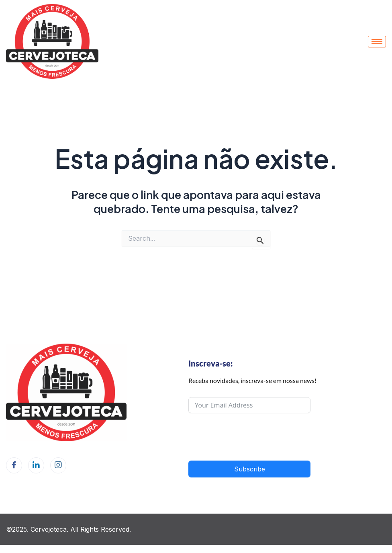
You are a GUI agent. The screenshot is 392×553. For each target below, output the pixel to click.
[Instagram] (58, 465)
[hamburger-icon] (377, 42)
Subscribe (250, 469)
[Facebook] (14, 465)
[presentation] (249, 437)
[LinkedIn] (36, 465)
